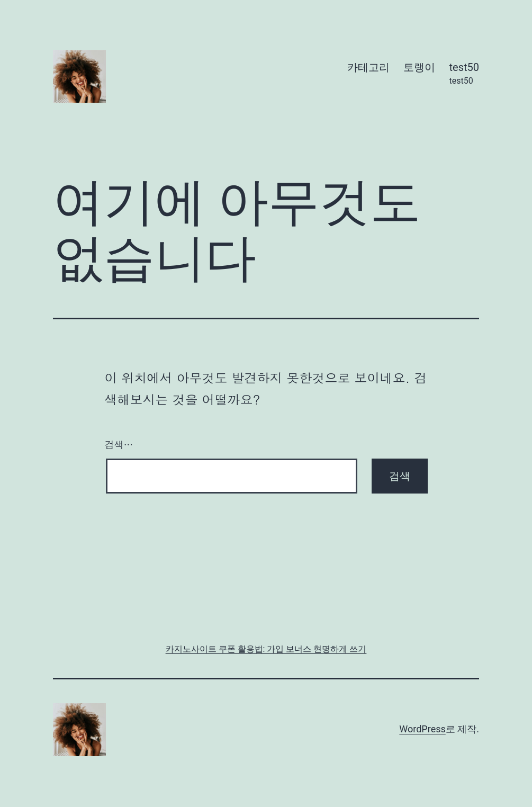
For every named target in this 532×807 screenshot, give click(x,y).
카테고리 (368, 67)
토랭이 (419, 67)
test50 (465, 74)
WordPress (422, 729)
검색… (119, 445)
